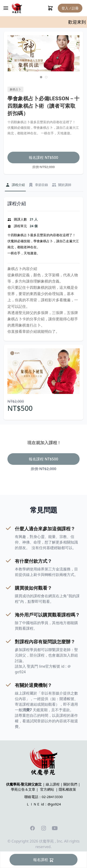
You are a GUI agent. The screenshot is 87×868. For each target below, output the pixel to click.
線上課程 (53, 784)
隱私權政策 (67, 789)
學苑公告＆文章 (23, 789)
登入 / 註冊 (70, 8)
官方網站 (47, 789)
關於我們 (70, 784)
